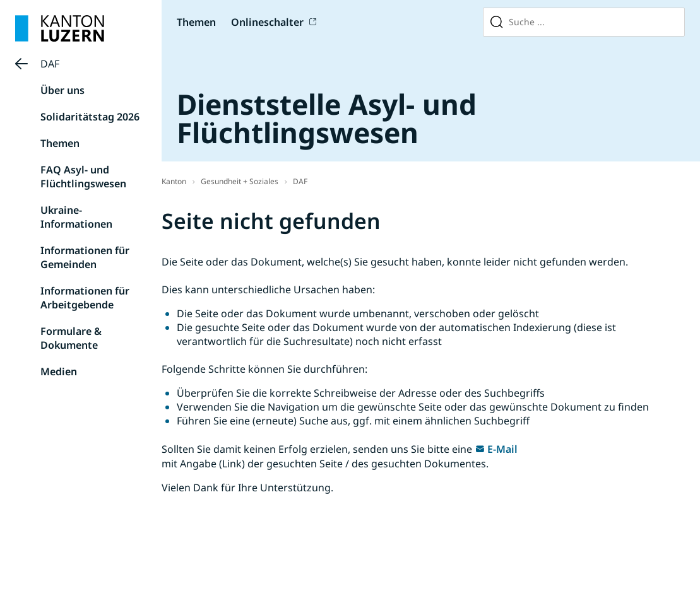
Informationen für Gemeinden (85, 257)
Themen (196, 22)
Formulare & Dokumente (71, 338)
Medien (59, 371)
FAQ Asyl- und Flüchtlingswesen (83, 177)
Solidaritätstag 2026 (90, 117)
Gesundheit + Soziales (240, 181)
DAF (50, 64)
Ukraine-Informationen (76, 217)
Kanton (174, 181)
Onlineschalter (267, 22)
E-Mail (502, 449)
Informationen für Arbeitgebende (85, 298)
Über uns (62, 90)
